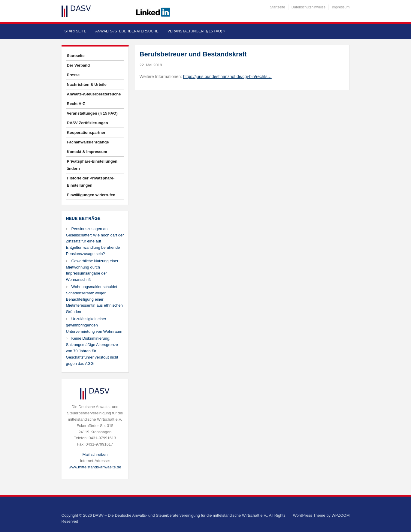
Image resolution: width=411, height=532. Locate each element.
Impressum (341, 7)
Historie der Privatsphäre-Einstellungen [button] (91, 182)
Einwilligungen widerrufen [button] (91, 195)
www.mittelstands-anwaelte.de (95, 467)
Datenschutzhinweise (308, 7)
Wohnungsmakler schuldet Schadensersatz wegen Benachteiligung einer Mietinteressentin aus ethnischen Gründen (94, 299)
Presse (73, 75)
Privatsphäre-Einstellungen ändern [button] (92, 165)
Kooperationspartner (86, 132)
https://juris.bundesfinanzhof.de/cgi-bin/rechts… (227, 77)
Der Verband (79, 65)
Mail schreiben (95, 454)
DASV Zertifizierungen (88, 123)
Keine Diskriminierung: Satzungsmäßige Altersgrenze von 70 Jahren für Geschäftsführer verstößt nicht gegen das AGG (92, 351)
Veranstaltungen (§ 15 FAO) (196, 31)
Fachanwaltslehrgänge (88, 142)
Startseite (278, 7)
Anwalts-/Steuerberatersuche (127, 31)
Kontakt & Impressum (87, 152)
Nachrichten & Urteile (87, 84)
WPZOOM (341, 515)
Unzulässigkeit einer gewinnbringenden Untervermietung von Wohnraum (94, 325)
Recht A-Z (76, 104)
